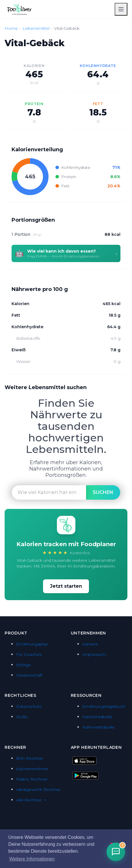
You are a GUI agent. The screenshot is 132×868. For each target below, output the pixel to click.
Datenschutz (29, 706)
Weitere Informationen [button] (32, 859)
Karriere (90, 644)
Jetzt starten (66, 586)
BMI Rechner (30, 758)
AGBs (22, 717)
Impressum (94, 654)
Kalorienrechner (32, 769)
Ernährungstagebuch (104, 706)
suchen (103, 492)
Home (11, 28)
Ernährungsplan (32, 644)
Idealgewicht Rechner (38, 789)
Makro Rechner (32, 779)
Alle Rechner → (32, 800)
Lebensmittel (36, 28)
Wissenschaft (29, 675)
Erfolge (24, 665)
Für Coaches (29, 654)
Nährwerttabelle (98, 727)
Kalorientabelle (97, 717)
